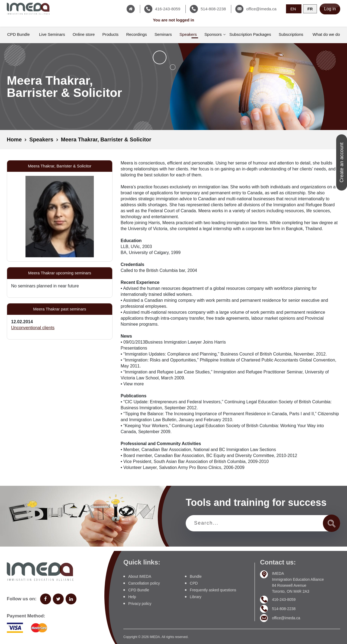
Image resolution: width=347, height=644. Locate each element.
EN (293, 9)
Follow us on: (22, 599)
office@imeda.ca (286, 618)
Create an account (342, 162)
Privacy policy (140, 603)
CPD (194, 583)
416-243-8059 (284, 599)
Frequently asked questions (213, 590)
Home (14, 140)
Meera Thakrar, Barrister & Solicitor (107, 140)
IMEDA (155, 637)
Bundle (196, 576)
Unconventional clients (33, 328)
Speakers (42, 140)
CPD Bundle (139, 590)
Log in (330, 9)
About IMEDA (140, 576)
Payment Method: (26, 616)
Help (132, 597)
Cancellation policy (144, 583)
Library (196, 597)
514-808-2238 (284, 609)
